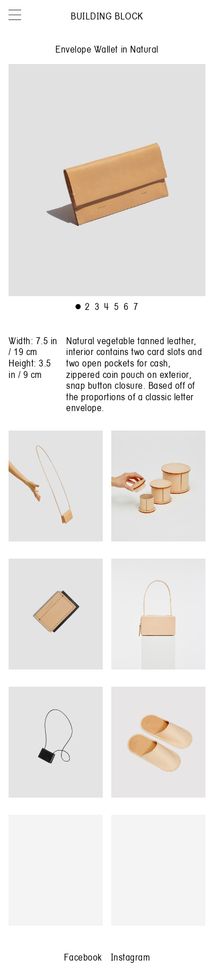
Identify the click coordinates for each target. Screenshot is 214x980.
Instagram (131, 957)
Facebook (83, 957)
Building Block (107, 16)
